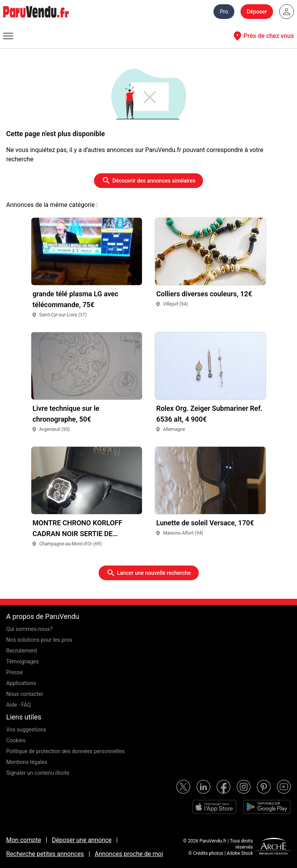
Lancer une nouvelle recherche (149, 573)
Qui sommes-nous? (29, 629)
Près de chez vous (263, 36)
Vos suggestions (26, 730)
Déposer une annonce (82, 840)
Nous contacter (25, 694)
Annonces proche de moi (129, 854)
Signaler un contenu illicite (38, 773)
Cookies (16, 740)
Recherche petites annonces (45, 854)
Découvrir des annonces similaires (149, 181)
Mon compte (24, 840)
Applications (21, 683)
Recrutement (22, 651)
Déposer (257, 12)
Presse (15, 672)
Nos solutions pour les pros (39, 640)
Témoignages (23, 661)
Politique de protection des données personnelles (65, 751)
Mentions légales (27, 762)
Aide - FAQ (19, 705)
